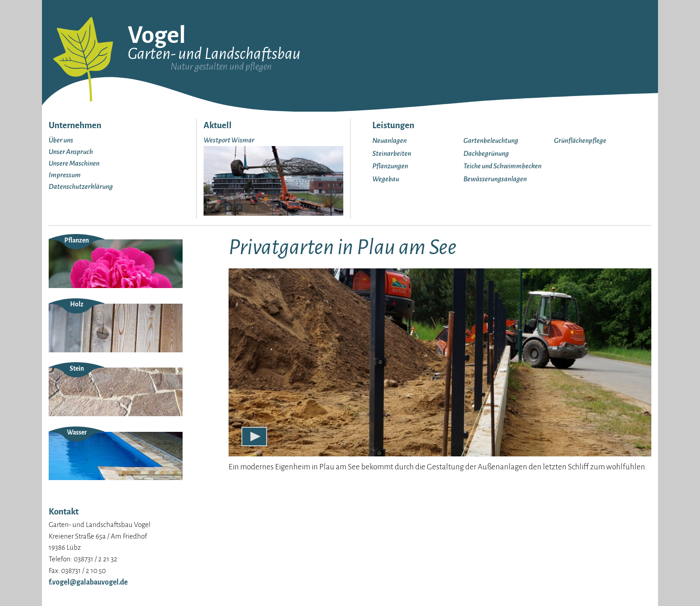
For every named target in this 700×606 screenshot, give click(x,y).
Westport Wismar (229, 140)
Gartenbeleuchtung (491, 140)
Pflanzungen (390, 166)
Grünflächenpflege (580, 140)
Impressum (65, 175)
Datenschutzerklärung (81, 186)
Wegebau (386, 179)
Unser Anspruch (71, 152)
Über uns (61, 140)
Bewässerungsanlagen (495, 179)
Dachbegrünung (486, 153)
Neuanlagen (390, 140)
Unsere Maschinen (74, 163)
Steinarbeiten (392, 153)
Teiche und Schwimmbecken (502, 166)
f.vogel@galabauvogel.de (88, 582)
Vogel (157, 35)
